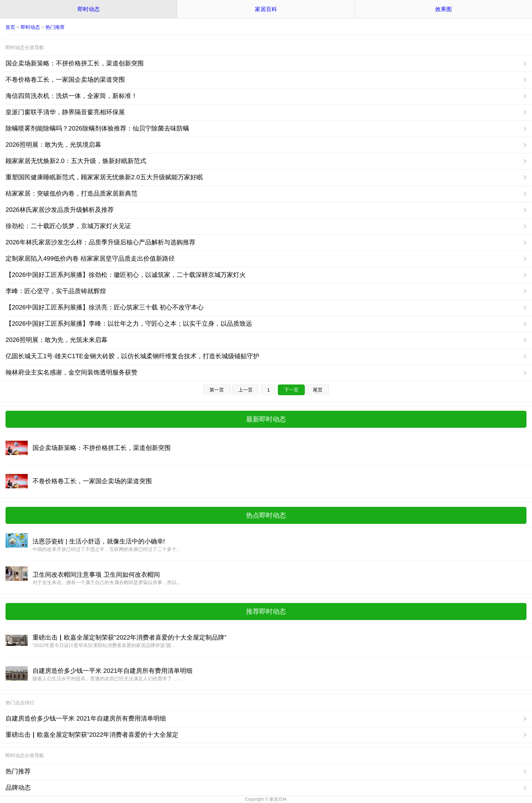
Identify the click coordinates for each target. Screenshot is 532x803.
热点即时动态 (266, 515)
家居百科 (266, 9)
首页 (10, 27)
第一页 (217, 390)
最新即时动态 (266, 419)
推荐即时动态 (266, 611)
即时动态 (89, 9)
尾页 (318, 390)
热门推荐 (55, 27)
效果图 (444, 9)
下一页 (291, 390)
